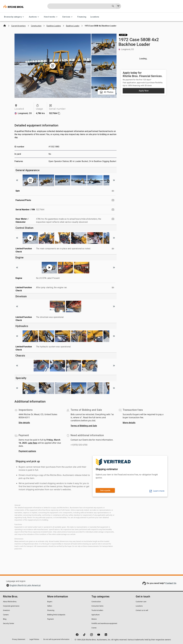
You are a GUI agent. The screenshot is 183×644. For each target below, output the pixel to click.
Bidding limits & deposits (56, 615)
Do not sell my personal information (56, 639)
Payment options (27, 451)
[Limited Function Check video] (113, 249)
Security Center (9, 623)
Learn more (157, 491)
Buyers (50, 602)
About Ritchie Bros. (10, 602)
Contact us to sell (142, 610)
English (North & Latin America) (25, 585)
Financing (82, 17)
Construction (96, 602)
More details (129, 423)
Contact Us (171, 583)
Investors (6, 610)
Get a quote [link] (105, 490)
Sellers (50, 606)
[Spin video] (113, 191)
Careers (6, 615)
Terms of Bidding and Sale (84, 426)
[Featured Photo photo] (113, 200)
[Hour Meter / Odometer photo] (113, 219)
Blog (5, 619)
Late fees (33, 443)
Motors (94, 619)
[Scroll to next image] (114, 180)
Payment (51, 619)
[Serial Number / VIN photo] (113, 210)
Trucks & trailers (97, 610)
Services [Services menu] (68, 17)
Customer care (141, 602)
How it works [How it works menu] (51, 17)
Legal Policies (34, 639)
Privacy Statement (19, 639)
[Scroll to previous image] (17, 180)
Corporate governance (11, 606)
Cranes (94, 628)
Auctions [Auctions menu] (34, 17)
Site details (24, 423)
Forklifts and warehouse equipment (104, 623)
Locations (95, 17)
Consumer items (97, 606)
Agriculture (96, 615)
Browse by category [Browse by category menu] (14, 17)
